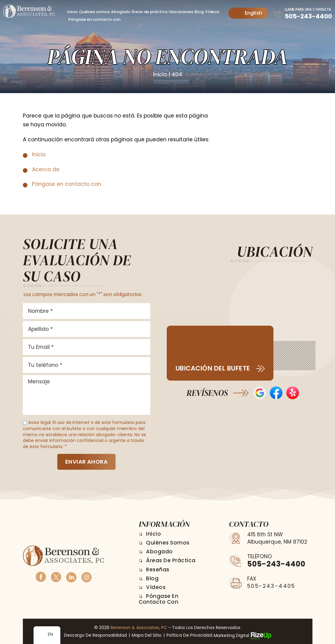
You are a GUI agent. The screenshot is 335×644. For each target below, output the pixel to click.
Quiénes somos (94, 12)
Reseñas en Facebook (276, 393)
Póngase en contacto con (94, 19)
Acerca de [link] (46, 169)
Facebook (41, 576)
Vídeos (212, 12)
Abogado (121, 12)
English (249, 13)
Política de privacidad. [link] (190, 635)
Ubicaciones (181, 12)
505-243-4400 (308, 16)
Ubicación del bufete (213, 368)
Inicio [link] (39, 154)
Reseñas (158, 569)
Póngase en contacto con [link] (67, 184)
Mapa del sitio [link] (147, 635)
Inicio (72, 12)
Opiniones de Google (260, 393)
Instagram (86, 576)
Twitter (56, 576)
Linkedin (71, 576)
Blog (199, 12)
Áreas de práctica (149, 12)
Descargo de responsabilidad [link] (95, 635)
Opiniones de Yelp (293, 393)
